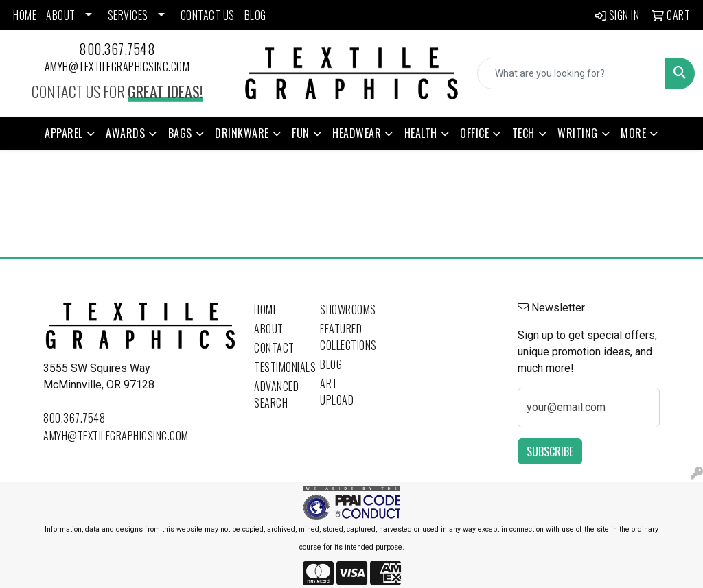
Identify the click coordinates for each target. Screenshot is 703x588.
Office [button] (474, 133)
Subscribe (550, 451)
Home (266, 309)
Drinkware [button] (242, 133)
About (269, 329)
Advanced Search (276, 395)
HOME (25, 15)
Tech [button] (523, 133)
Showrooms (345, 309)
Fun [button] (301, 133)
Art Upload (337, 392)
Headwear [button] (357, 133)
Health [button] (421, 133)
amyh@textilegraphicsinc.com (117, 67)
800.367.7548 (117, 49)
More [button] (633, 133)
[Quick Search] (572, 73)
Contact (274, 348)
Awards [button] (125, 133)
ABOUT (61, 15)
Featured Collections (345, 337)
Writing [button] (578, 133)
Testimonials (279, 367)
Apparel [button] (64, 133)
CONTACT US (208, 15)
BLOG (255, 15)
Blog (331, 364)
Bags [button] (180, 133)
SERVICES (128, 15)
